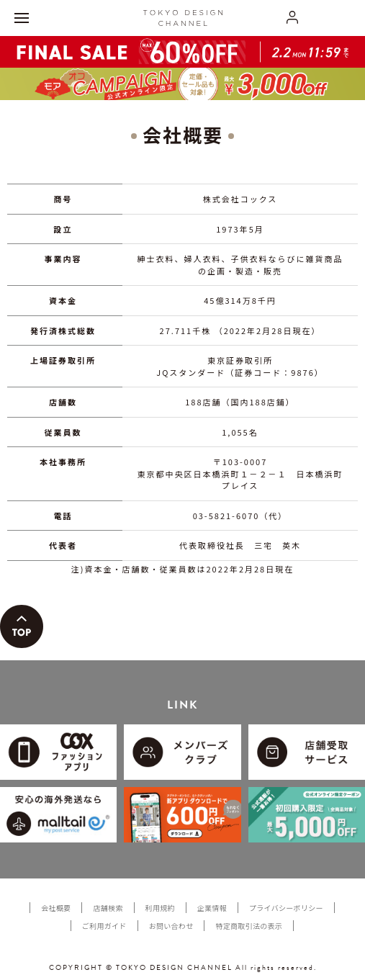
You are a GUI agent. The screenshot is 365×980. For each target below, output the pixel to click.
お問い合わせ (171, 926)
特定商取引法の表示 (249, 926)
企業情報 (212, 908)
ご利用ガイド (104, 926)
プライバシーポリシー (286, 908)
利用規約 (160, 908)
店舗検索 (108, 908)
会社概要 (56, 908)
